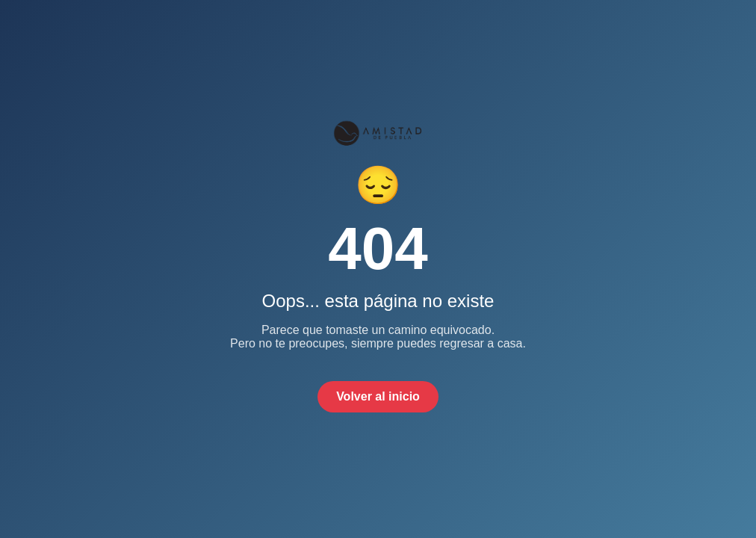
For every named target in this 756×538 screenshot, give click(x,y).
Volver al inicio (378, 396)
